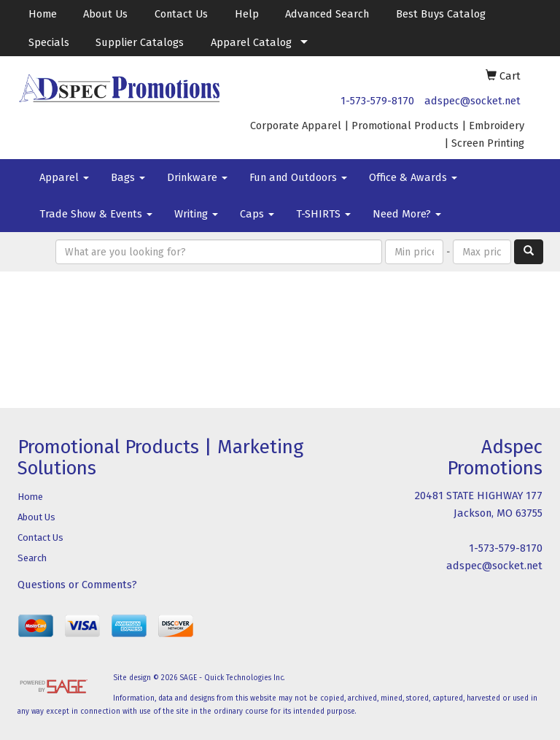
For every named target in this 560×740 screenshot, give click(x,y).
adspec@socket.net (472, 101)
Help (247, 14)
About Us (105, 14)
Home (43, 14)
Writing (196, 214)
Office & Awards (413, 177)
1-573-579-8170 (377, 101)
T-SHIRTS (323, 214)
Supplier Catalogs (140, 42)
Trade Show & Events (96, 214)
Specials (49, 42)
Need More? (407, 214)
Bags (128, 177)
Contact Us (181, 14)
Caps (257, 214)
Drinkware (197, 177)
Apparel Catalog (251, 42)
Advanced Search (327, 14)
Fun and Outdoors (298, 177)
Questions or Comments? (77, 585)
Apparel (64, 177)
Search (32, 558)
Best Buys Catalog (441, 14)
